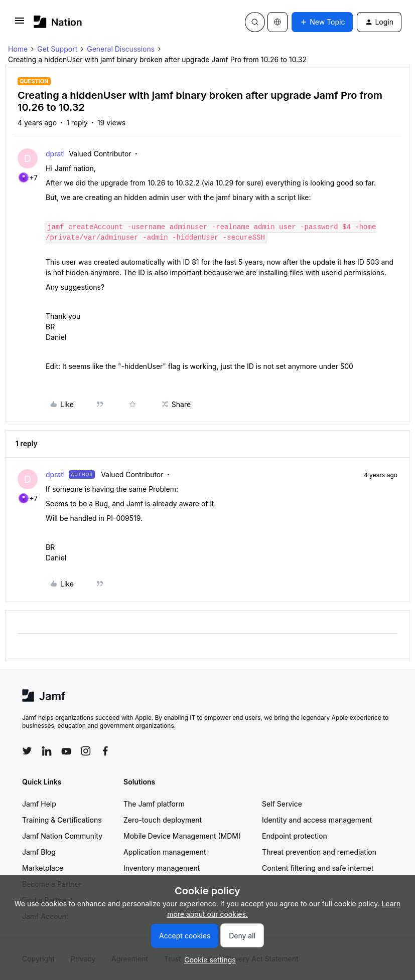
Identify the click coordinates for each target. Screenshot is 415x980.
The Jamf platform (154, 804)
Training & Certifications (62, 820)
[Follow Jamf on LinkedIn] (47, 751)
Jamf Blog (39, 852)
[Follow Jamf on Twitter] (27, 751)
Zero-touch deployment (163, 820)
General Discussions (121, 49)
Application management (165, 852)
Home (18, 49)
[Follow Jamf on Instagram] (86, 751)
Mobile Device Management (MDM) (182, 836)
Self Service (282, 804)
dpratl (55, 154)
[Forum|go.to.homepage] (58, 22)
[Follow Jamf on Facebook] (105, 751)
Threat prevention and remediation (319, 852)
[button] (20, 24)
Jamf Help (39, 804)
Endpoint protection (295, 836)
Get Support (57, 49)
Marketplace (43, 868)
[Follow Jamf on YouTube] (66, 751)
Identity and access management (317, 820)
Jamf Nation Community (62, 836)
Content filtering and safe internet (318, 868)
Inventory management (162, 868)
